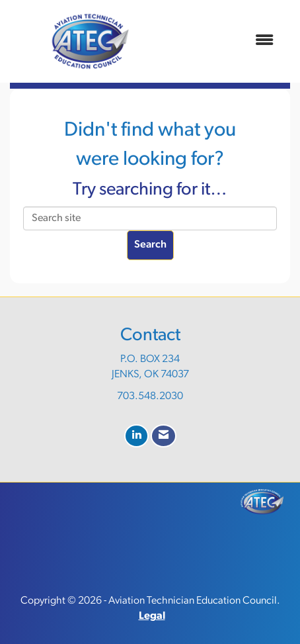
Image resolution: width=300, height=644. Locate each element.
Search (150, 245)
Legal (152, 616)
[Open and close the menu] (227, 41)
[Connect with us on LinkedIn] (136, 436)
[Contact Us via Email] (164, 436)
